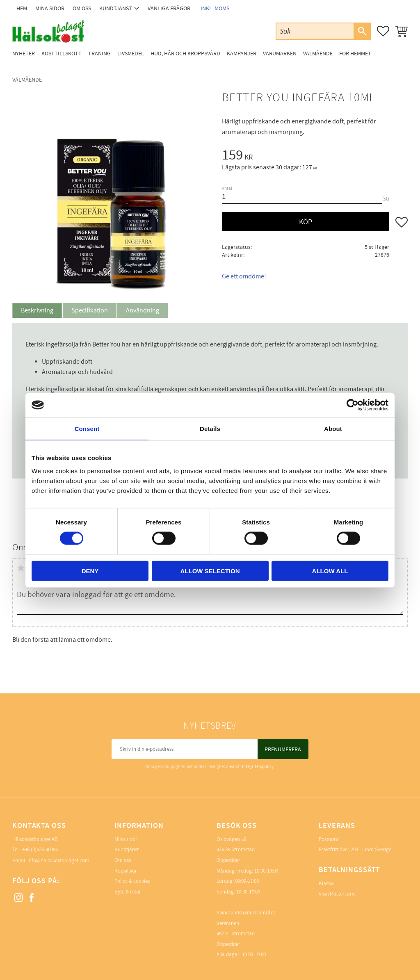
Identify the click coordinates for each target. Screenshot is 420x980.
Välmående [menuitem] (318, 54)
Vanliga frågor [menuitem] (169, 8)
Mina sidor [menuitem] (50, 8)
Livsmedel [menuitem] (131, 54)
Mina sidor (126, 839)
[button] (383, 31)
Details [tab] (210, 429)
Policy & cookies (132, 881)
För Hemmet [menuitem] (355, 54)
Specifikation (90, 310)
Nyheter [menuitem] (24, 54)
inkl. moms (215, 8)
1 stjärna (21, 568)
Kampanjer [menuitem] (242, 54)
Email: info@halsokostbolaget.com (51, 861)
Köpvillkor (126, 871)
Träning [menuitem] (99, 54)
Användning (143, 310)
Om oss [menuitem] (82, 8)
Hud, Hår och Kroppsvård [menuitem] (185, 54)
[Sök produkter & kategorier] (315, 31)
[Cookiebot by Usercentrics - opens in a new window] (353, 405)
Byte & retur (128, 892)
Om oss (123, 860)
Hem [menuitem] (22, 8)
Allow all (330, 571)
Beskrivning (37, 310)
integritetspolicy (258, 767)
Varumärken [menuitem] (280, 54)
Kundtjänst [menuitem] (116, 8)
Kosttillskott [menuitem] (62, 54)
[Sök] (362, 31)
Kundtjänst (127, 850)
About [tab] (333, 429)
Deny (90, 571)
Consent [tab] (87, 429)
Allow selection (210, 571)
